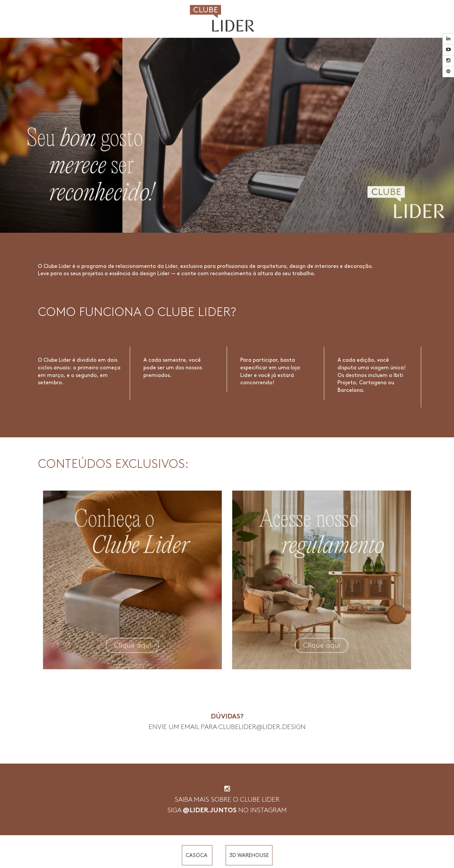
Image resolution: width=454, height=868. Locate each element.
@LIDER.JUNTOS (210, 810)
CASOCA (197, 855)
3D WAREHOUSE (249, 855)
